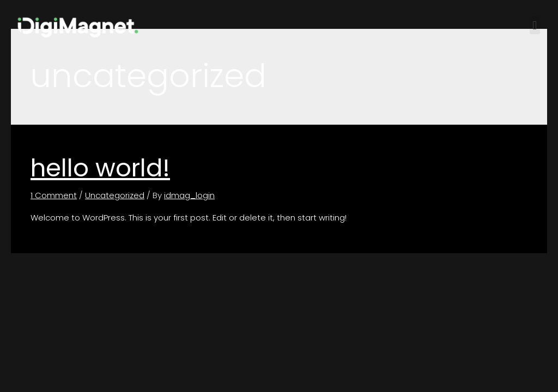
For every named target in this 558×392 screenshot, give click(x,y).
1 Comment (54, 195)
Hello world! (100, 168)
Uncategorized (115, 195)
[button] (535, 25)
